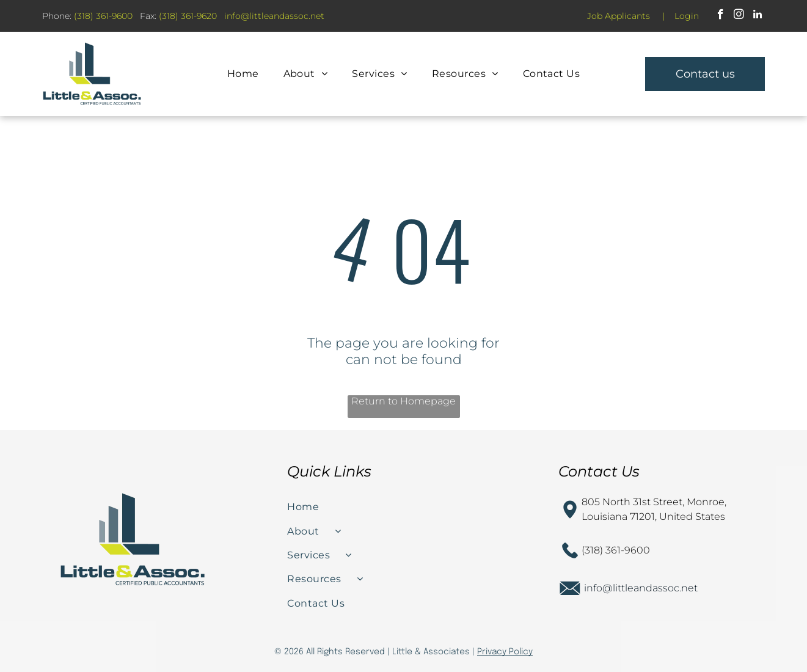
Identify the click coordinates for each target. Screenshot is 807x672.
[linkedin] (757, 16)
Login (687, 16)
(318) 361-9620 (188, 16)
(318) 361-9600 (103, 16)
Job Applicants (619, 16)
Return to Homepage (403, 401)
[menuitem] (243, 74)
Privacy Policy (505, 652)
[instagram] (739, 16)
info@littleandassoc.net (641, 588)
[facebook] (721, 16)
